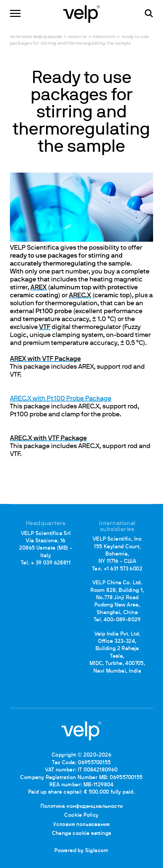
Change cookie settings (82, 834)
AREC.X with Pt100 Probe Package (61, 399)
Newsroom (104, 37)
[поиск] (149, 13)
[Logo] (81, 13)
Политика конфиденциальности (82, 806)
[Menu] (15, 13)
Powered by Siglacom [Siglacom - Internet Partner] (81, 851)
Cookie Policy (81, 815)
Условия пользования (81, 825)
